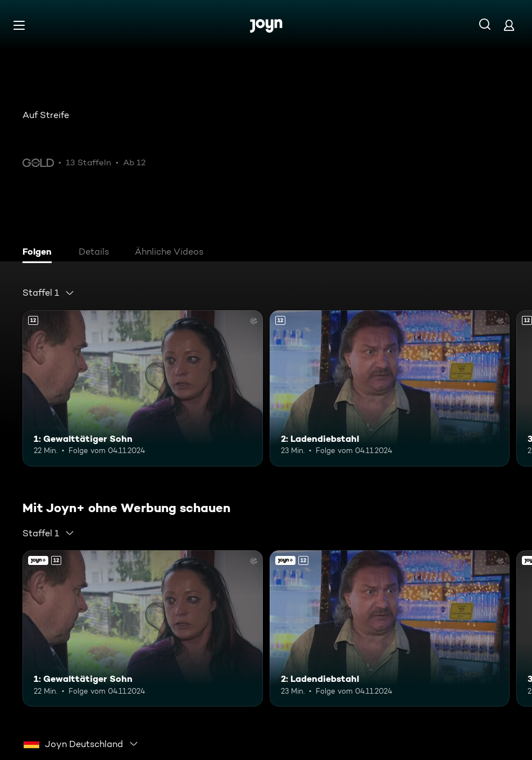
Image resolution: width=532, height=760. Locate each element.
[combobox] (49, 293)
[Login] (509, 25)
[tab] (40, 253)
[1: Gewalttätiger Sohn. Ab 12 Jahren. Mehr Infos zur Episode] (143, 388)
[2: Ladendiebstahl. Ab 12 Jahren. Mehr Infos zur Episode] (390, 388)
